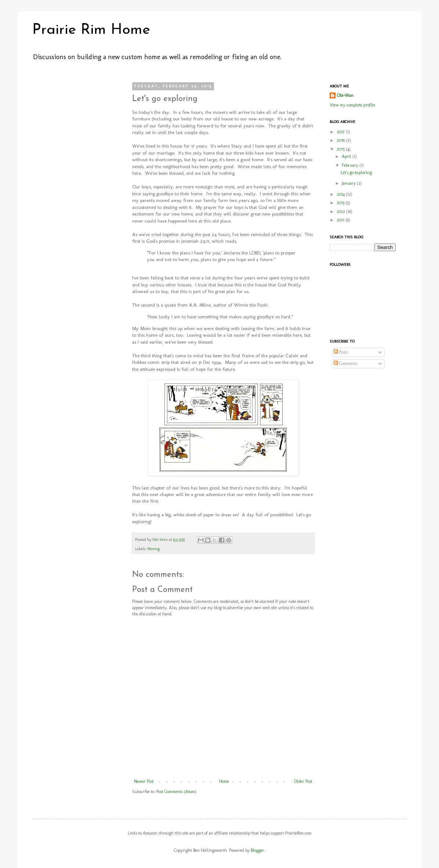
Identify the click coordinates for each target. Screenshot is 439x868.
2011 (341, 220)
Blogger (257, 850)
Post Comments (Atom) (176, 792)
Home (224, 781)
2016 (341, 140)
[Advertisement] (73, 194)
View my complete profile (352, 105)
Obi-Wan (161, 540)
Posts (341, 352)
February (351, 165)
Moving (153, 549)
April (347, 156)
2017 (341, 132)
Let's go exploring (356, 173)
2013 (341, 203)
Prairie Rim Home (91, 30)
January (349, 183)
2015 (341, 149)
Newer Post (144, 781)
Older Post (303, 781)
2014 (341, 194)
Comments (346, 364)
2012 (341, 211)
